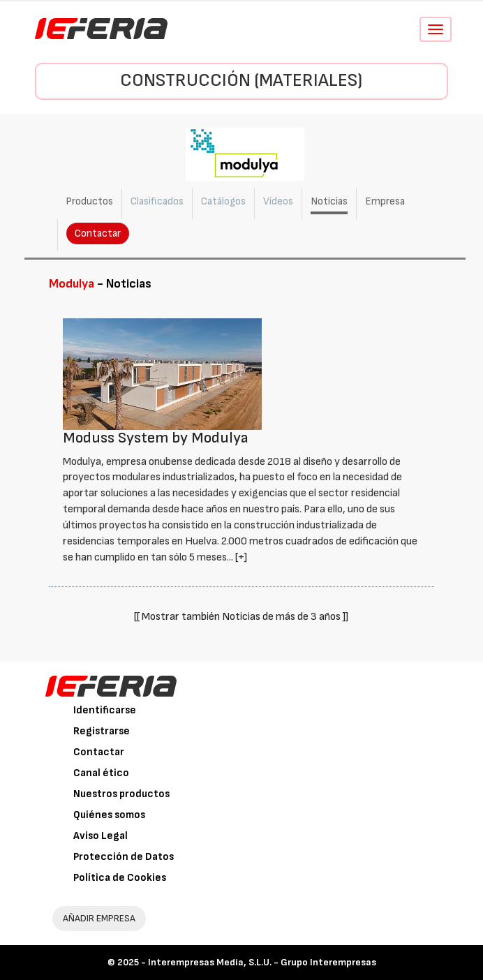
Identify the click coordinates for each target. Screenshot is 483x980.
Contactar (98, 233)
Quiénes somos (109, 815)
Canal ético (101, 773)
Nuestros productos (121, 794)
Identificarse (105, 710)
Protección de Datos (124, 857)
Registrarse (102, 731)
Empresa (385, 201)
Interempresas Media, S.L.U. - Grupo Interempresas (262, 962)
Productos (89, 201)
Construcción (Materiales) (241, 81)
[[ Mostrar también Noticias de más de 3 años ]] (241, 617)
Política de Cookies (120, 878)
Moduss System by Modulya (156, 438)
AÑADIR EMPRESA (99, 918)
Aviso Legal (101, 836)
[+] (241, 557)
